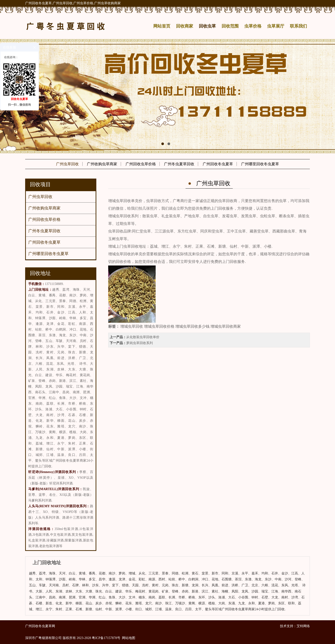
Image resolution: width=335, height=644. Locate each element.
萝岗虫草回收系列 (140, 343)
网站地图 (129, 638)
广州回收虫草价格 (141, 164)
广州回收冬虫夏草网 (40, 626)
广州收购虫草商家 (102, 164)
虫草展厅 (276, 26)
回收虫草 (207, 26)
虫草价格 (253, 26)
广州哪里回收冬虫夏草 (260, 164)
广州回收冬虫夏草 (218, 164)
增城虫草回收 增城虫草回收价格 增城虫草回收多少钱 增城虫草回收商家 (181, 326)
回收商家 (185, 26)
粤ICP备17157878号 (106, 638)
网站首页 (162, 26)
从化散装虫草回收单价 (143, 337)
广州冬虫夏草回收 (179, 164)
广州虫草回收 (67, 164)
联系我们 (298, 26)
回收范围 (230, 26)
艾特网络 (303, 626)
